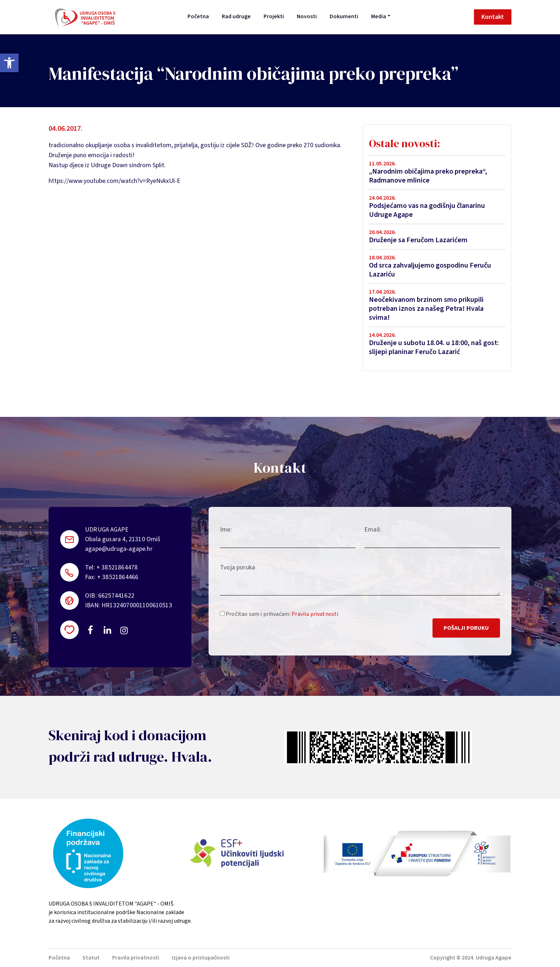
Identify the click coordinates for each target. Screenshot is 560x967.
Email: (373, 530)
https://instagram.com (124, 630)
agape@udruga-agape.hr (119, 549)
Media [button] (379, 16)
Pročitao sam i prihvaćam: (279, 614)
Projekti (274, 16)
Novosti (307, 16)
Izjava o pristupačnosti (201, 958)
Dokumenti (344, 16)
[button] (9, 63)
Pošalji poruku (466, 628)
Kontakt (493, 17)
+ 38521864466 (118, 577)
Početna (198, 16)
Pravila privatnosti (315, 614)
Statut (91, 958)
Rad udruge (236, 16)
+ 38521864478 (117, 567)
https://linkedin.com (107, 630)
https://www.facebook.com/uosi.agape (90, 630)
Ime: (226, 530)
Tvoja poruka (237, 567)
